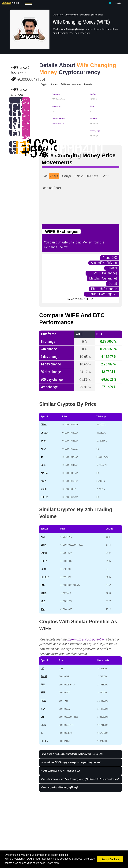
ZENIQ (44, 593)
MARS (44, 489)
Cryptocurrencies (72, 15)
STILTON (45, 497)
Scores (54, 85)
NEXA (43, 481)
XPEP (43, 449)
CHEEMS (45, 433)
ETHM (43, 545)
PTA (43, 609)
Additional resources (71, 85)
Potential (88, 85)
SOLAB (44, 677)
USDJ (43, 569)
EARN (43, 441)
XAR (43, 537)
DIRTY (43, 725)
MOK (43, 709)
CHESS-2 (45, 577)
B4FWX (44, 553)
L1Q (43, 669)
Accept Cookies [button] (110, 859)
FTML (43, 693)
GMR (43, 585)
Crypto (44, 85)
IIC (42, 733)
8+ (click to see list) (58, 123)
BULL (43, 465)
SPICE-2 (44, 741)
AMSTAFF (45, 473)
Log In (118, 3)
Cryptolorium (58, 15)
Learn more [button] (53, 863)
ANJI (43, 685)
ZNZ (43, 601)
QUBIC (44, 425)
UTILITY (44, 561)
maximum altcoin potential (85, 639)
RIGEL (43, 701)
